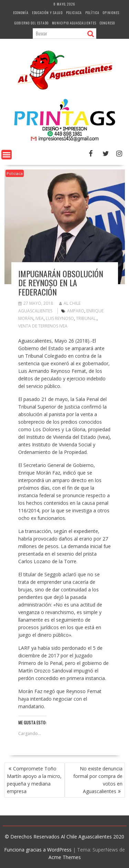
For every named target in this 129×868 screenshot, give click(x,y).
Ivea (40, 318)
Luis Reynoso (60, 318)
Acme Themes (65, 857)
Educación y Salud (47, 13)
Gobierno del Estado (31, 23)
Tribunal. (86, 318)
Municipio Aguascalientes (74, 23)
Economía (21, 13)
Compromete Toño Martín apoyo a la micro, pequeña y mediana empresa (34, 780)
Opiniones (111, 13)
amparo (76, 311)
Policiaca (74, 13)
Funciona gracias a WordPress (38, 850)
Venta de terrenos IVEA (43, 326)
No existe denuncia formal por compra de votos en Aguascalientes (98, 780)
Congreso (107, 23)
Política (92, 13)
